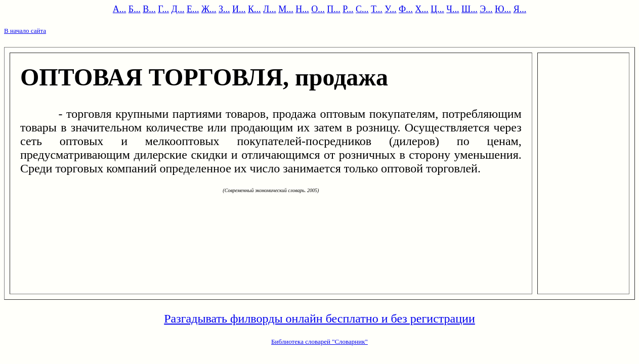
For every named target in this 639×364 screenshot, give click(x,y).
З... (224, 9)
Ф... (406, 9)
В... (149, 9)
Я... (520, 9)
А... (120, 9)
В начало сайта (25, 31)
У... (390, 9)
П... (334, 9)
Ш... (470, 9)
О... (318, 9)
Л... (270, 9)
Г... (163, 9)
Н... (302, 9)
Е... (193, 9)
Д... (178, 9)
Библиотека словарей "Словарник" (319, 342)
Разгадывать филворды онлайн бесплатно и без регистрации (319, 318)
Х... (422, 9)
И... (239, 9)
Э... (486, 9)
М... (286, 9)
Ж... (209, 9)
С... (362, 9)
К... (254, 9)
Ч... (453, 9)
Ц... (437, 9)
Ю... (503, 9)
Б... (135, 9)
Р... (348, 9)
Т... (377, 9)
